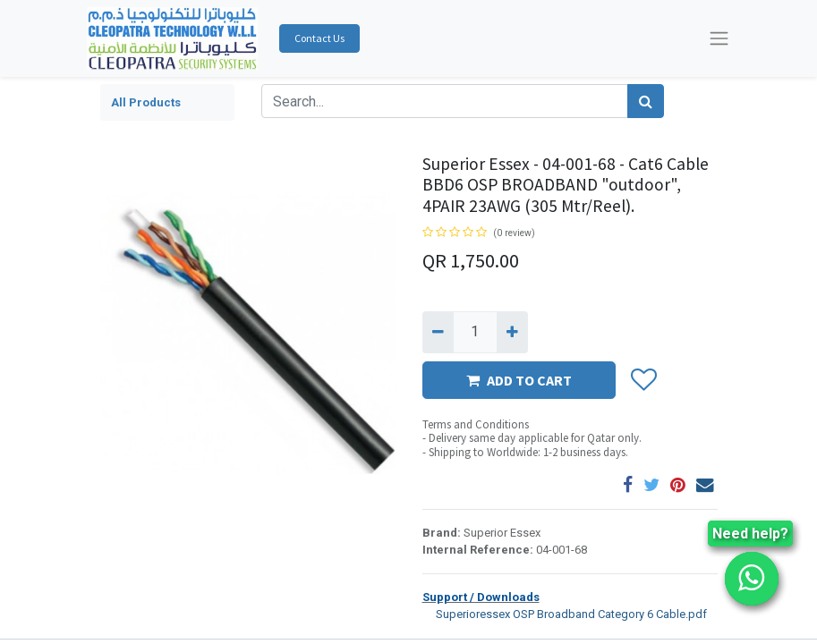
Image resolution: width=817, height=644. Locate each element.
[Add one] (512, 332)
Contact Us (319, 38)
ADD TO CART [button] (519, 380)
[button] (643, 380)
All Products (146, 102)
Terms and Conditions (476, 424)
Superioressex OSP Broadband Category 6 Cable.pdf (565, 613)
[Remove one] (438, 332)
